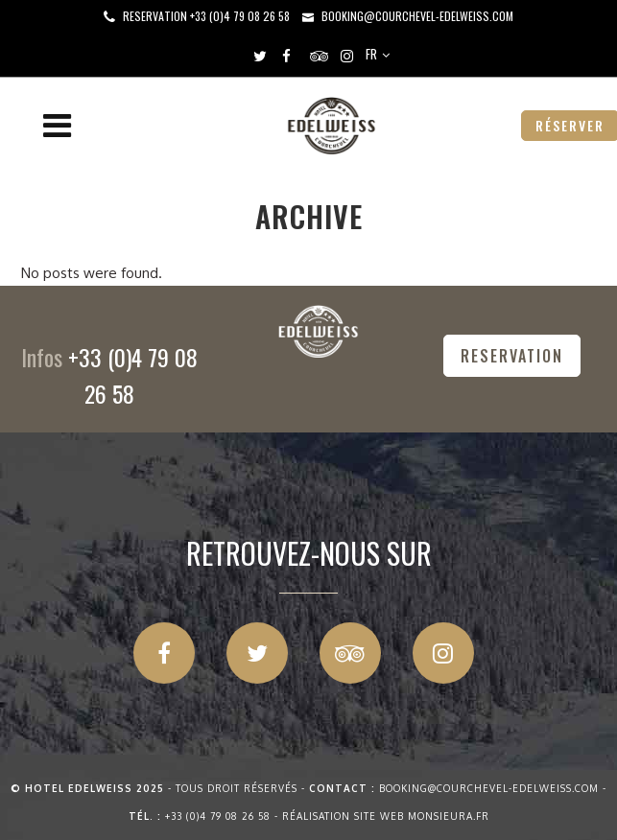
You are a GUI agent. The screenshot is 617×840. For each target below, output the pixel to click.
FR (371, 54)
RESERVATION (512, 356)
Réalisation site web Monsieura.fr (386, 816)
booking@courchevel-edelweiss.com (417, 16)
